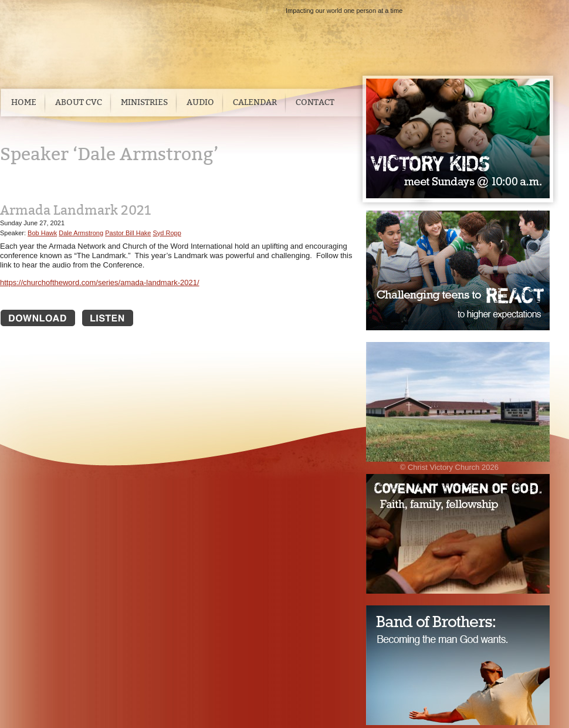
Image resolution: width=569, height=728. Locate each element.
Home (24, 102)
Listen (119, 318)
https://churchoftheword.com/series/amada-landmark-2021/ (100, 282)
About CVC (79, 102)
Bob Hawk (42, 233)
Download (38, 318)
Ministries (144, 102)
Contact (315, 102)
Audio (200, 102)
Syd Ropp (167, 233)
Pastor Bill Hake (128, 233)
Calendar (255, 102)
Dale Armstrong (81, 233)
